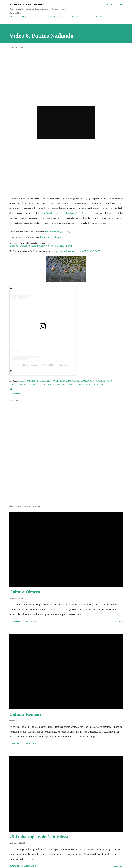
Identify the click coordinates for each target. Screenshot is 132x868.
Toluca (82, 384)
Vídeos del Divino (94, 384)
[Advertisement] (66, 484)
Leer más (118, 621)
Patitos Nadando (48, 384)
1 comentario (29, 621)
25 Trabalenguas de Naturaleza (39, 837)
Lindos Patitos (107, 381)
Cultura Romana (26, 714)
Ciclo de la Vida (47, 381)
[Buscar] (110, 4)
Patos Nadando (70, 384)
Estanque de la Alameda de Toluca (83, 381)
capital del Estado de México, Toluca (72, 213)
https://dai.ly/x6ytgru (51, 237)
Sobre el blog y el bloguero (19, 17)
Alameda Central (45, 213)
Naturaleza (34, 384)
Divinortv (61, 381)
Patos (60, 384)
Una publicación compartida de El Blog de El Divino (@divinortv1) (43, 365)
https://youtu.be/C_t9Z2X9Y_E (59, 232)
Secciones (40, 17)
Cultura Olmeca (25, 592)
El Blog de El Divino (26, 4)
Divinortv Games (78, 17)
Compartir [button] (15, 393)
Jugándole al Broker (99, 17)
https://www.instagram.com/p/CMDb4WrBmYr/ (78, 251)
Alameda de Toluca (30, 381)
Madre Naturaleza (18, 384)
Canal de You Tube (57, 17)
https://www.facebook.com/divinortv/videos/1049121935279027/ (42, 246)
